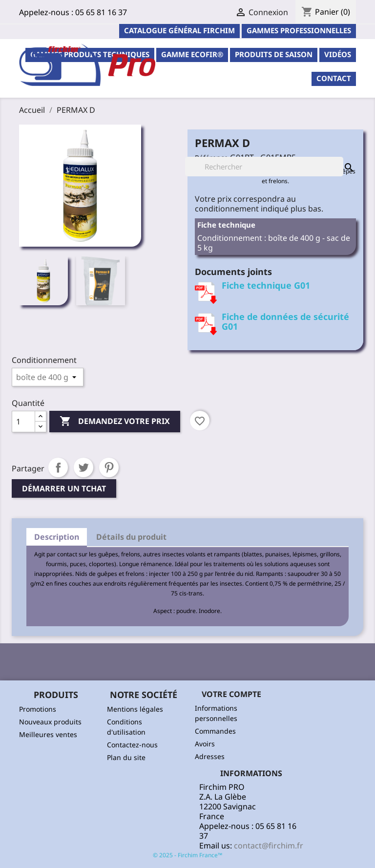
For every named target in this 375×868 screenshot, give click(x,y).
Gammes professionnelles (299, 30)
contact (334, 78)
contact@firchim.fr (269, 846)
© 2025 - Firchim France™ (187, 855)
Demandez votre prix (115, 422)
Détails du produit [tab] (131, 537)
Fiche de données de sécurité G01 (285, 321)
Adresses (210, 756)
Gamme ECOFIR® (192, 54)
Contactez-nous (132, 745)
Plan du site (126, 757)
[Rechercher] (264, 167)
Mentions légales (135, 709)
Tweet (83, 467)
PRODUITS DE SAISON (274, 54)
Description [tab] (57, 537)
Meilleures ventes (48, 734)
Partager (58, 467)
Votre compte (231, 694)
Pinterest (109, 467)
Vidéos (338, 54)
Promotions (38, 709)
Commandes (215, 731)
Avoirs (205, 744)
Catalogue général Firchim (179, 30)
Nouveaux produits (50, 722)
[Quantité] (23, 422)
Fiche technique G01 (266, 285)
